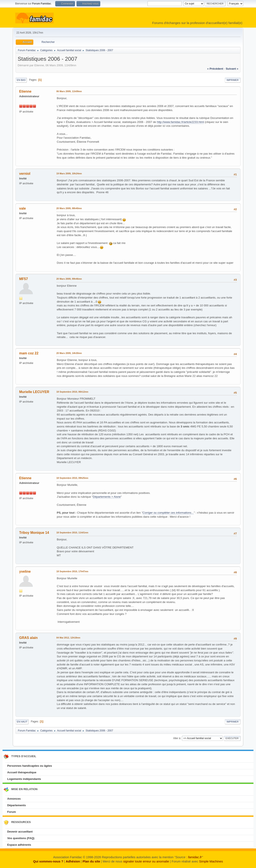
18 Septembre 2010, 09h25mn (72, 478)
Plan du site (91, 861)
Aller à (177, 738)
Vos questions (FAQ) (21, 838)
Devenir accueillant (20, 832)
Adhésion (73, 861)
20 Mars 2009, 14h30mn (69, 353)
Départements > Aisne (107, 497)
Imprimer (233, 80)
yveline (25, 571)
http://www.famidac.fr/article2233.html (180, 122)
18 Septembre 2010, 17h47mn (72, 571)
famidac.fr (195, 857)
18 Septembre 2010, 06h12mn (72, 392)
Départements (16, 805)
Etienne (25, 91)
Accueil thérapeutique (22, 772)
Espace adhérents (19, 845)
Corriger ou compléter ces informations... (168, 513)
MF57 (23, 279)
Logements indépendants (24, 779)
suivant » (232, 69)
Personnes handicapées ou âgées (30, 766)
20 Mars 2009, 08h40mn (69, 208)
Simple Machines (211, 861)
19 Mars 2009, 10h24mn (69, 173)
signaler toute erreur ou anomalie (146, 861)
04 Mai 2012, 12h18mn (68, 638)
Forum (12, 812)
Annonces (14, 799)
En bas (21, 80)
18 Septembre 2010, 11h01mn (72, 533)
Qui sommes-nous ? (48, 861)
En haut (22, 722)
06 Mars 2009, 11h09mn (69, 91)
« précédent (215, 69)
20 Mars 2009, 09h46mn (69, 279)
